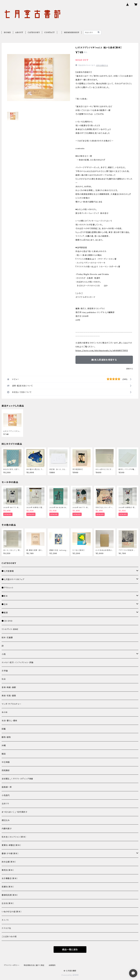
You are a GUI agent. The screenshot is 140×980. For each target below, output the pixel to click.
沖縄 (4, 746)
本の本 (5, 712)
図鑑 (4, 729)
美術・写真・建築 (9, 696)
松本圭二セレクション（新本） (14, 837)
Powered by (70, 975)
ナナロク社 (6, 928)
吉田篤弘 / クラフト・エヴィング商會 (17, 779)
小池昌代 (6, 795)
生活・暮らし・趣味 (9, 721)
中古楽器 (6, 762)
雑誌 (4, 754)
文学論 (5, 671)
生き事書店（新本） (10, 878)
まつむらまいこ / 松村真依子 (14, 812)
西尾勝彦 (6, 770)
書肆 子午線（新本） (10, 854)
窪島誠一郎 (7, 787)
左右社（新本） (8, 903)
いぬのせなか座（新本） (12, 912)
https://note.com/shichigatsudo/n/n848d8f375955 (102, 350)
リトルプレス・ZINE (10, 629)
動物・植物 (6, 737)
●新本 (5, 596)
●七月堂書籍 (8, 571)
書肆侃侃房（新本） (10, 895)
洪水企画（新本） (9, 862)
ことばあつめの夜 (9, 937)
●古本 (5, 604)
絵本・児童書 (7, 638)
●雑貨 (5, 613)
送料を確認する (102, 65)
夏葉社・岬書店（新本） (11, 845)
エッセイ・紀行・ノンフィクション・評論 (17, 662)
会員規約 (52, 965)
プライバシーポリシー (12, 965)
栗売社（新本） (8, 870)
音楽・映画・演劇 (9, 687)
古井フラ (5, 804)
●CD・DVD (7, 621)
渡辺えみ (6, 820)
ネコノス (5, 920)
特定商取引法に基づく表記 (34, 965)
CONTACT (50, 32)
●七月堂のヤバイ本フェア (13, 579)
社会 (4, 679)
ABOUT (19, 32)
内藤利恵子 (7, 829)
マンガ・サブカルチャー (11, 704)
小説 (4, 654)
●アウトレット (8, 588)
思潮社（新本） (8, 887)
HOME (7, 32)
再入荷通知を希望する (104, 360)
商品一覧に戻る (70, 949)
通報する (130, 369)
